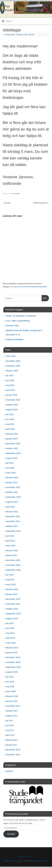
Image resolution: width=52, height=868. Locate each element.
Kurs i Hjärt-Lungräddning (18, 321)
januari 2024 (12, 439)
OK (44, 298)
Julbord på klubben (15, 339)
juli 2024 (10, 414)
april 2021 (10, 541)
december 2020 (13, 560)
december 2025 (13, 361)
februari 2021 (12, 550)
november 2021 (13, 521)
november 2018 (13, 662)
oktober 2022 (12, 492)
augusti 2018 (12, 672)
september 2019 (13, 614)
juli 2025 (10, 375)
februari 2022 (12, 512)
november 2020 (13, 565)
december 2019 (13, 599)
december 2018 (13, 657)
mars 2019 (11, 643)
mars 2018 (11, 691)
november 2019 (13, 604)
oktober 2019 (12, 609)
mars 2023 (11, 473)
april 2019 (10, 638)
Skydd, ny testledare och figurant (21, 316)
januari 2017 (12, 745)
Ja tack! (11, 834)
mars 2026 (11, 356)
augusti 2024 (12, 409)
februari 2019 (12, 648)
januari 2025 (12, 395)
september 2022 (13, 497)
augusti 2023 (12, 458)
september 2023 (13, 453)
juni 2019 (10, 628)
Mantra (35, 861)
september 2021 (13, 531)
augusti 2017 (12, 716)
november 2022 (13, 487)
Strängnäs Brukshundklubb (13, 861)
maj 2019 (10, 633)
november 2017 (13, 706)
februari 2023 (12, 478)
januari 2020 (12, 594)
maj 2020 (10, 580)
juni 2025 (10, 380)
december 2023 (13, 444)
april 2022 (10, 507)
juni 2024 (10, 419)
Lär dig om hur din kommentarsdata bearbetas (29, 287)
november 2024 (13, 400)
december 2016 (13, 750)
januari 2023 (12, 482)
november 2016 (13, 755)
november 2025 (13, 366)
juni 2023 (10, 468)
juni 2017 (10, 725)
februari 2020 (12, 589)
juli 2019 (10, 623)
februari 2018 (12, 696)
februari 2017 (12, 740)
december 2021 (13, 516)
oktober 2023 (12, 448)
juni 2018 (10, 682)
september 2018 (13, 667)
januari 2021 (12, 555)
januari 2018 (12, 701)
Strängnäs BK (10, 35)
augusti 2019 (12, 618)
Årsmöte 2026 (12, 325)
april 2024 (10, 429)
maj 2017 (10, 730)
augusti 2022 (12, 502)
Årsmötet (7, 203)
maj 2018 (10, 686)
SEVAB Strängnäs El (41, 203)
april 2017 (10, 735)
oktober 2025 (12, 371)
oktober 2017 (12, 711)
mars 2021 (11, 546)
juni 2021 (10, 536)
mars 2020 (11, 584)
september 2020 (13, 570)
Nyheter (31, 35)
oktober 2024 (12, 405)
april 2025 (10, 390)
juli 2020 (10, 575)
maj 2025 (10, 385)
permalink (16, 194)
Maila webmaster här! (26, 856)
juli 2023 (10, 463)
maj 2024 (10, 424)
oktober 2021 (12, 526)
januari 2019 (12, 652)
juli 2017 (10, 720)
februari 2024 (12, 434)
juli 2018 (10, 677)
